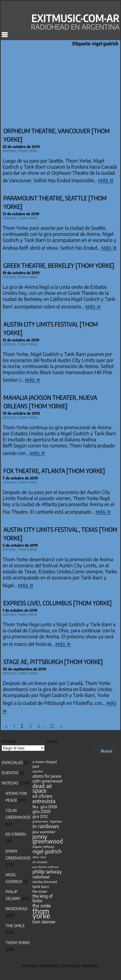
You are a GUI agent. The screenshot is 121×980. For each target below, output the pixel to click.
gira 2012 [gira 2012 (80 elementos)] (40, 816)
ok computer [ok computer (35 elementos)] (40, 862)
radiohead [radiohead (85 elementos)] (41, 877)
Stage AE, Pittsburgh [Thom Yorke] (53, 662)
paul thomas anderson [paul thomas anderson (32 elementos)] (45, 867)
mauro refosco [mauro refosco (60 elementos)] (43, 847)
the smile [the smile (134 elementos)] (42, 906)
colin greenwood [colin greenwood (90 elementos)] (47, 781)
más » (106, 180)
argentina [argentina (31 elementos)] (38, 771)
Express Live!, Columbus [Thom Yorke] (58, 603)
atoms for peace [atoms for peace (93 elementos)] (47, 776)
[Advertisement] (60, 87)
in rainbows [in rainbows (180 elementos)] (46, 826)
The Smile (15, 926)
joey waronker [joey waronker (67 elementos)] (44, 832)
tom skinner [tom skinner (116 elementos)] (44, 922)
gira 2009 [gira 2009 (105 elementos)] (41, 811)
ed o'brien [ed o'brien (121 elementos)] (42, 796)
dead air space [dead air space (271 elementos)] (42, 788)
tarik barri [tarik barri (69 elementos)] (41, 886)
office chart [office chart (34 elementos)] (39, 857)
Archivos (9, 741)
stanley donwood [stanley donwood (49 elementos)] (45, 882)
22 (52, 726)
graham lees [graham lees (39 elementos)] (40, 821)
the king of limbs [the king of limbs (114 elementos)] (43, 898)
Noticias (9, 150)
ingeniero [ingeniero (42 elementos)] (56, 821)
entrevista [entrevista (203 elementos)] (44, 801)
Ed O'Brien (16, 834)
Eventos (10, 773)
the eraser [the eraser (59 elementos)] (40, 891)
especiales (12, 763)
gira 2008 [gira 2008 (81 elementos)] (49, 807)
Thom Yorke (27, 150)
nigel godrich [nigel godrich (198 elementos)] (47, 851)
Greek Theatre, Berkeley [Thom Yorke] (59, 265)
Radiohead (16, 909)
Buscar (52, 741)
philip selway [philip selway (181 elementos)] (47, 871)
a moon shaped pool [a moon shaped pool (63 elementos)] (45, 764)
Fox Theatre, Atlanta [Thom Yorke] (54, 471)
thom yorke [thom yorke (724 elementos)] (41, 913)
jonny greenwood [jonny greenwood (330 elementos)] (48, 839)
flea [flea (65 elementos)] (35, 807)
